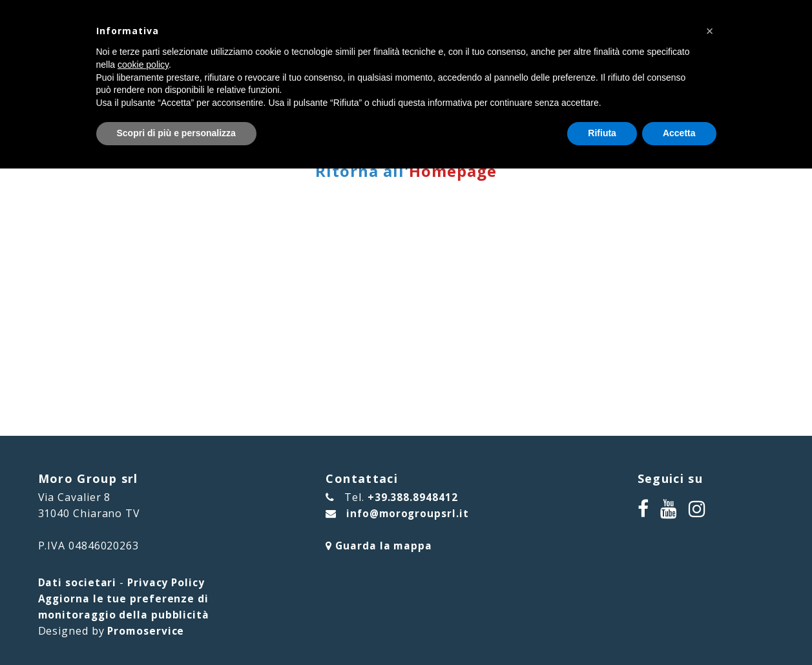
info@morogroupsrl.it (406, 513)
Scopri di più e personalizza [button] (176, 133)
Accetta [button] (679, 133)
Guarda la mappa (376, 546)
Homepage (453, 171)
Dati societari (78, 582)
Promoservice (146, 631)
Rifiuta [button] (602, 133)
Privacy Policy (167, 582)
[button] (710, 31)
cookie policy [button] (143, 65)
